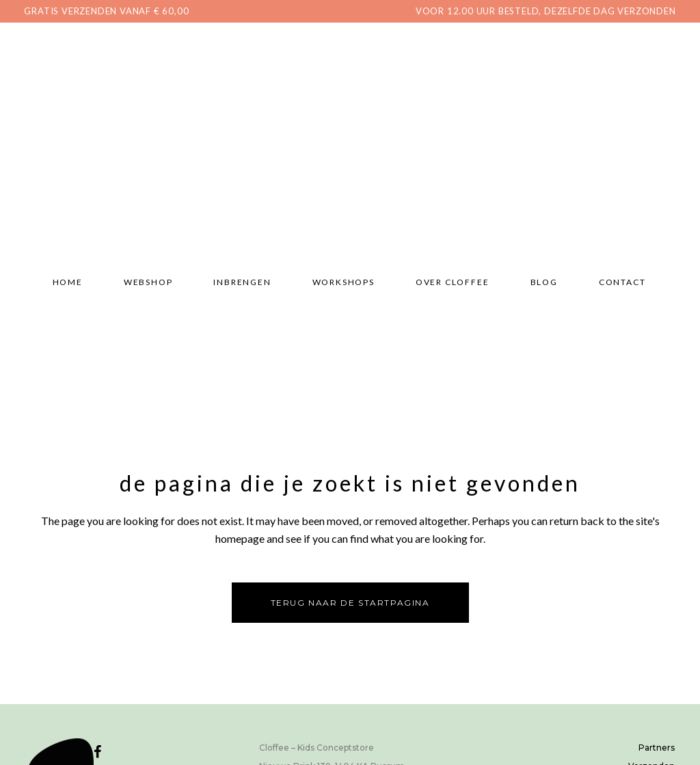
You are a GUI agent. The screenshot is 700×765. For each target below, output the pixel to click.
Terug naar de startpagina (350, 603)
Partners (657, 748)
